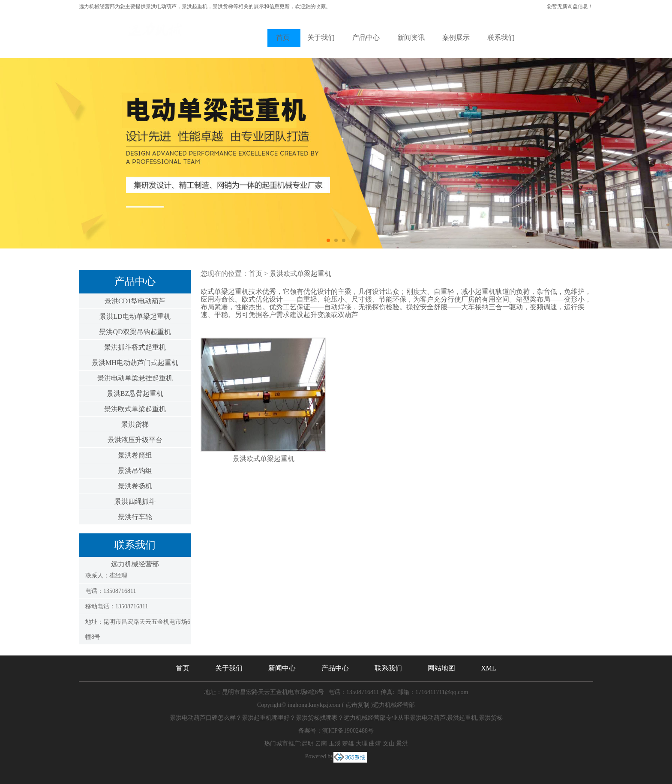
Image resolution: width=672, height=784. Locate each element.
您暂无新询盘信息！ (570, 6)
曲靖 (375, 744)
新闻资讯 (411, 37)
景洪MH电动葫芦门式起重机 (135, 363)
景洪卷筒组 (135, 455)
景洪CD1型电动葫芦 (135, 301)
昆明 (308, 744)
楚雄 (348, 744)
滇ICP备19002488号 (348, 731)
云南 (321, 744)
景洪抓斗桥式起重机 (135, 347)
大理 (362, 744)
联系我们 (501, 37)
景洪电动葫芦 (161, 6)
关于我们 (321, 37)
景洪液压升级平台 (135, 440)
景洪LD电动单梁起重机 (135, 316)
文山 (389, 744)
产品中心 (366, 37)
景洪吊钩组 (135, 471)
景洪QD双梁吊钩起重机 (135, 332)
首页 (283, 37)
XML (489, 668)
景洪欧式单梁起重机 (135, 409)
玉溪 (335, 744)
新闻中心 (282, 668)
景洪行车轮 (135, 517)
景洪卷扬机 (135, 486)
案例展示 (456, 37)
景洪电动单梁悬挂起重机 (135, 378)
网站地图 (441, 668)
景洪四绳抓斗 (135, 501)
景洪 (402, 744)
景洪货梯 (135, 424)
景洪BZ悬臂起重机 (135, 393)
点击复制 (357, 705)
